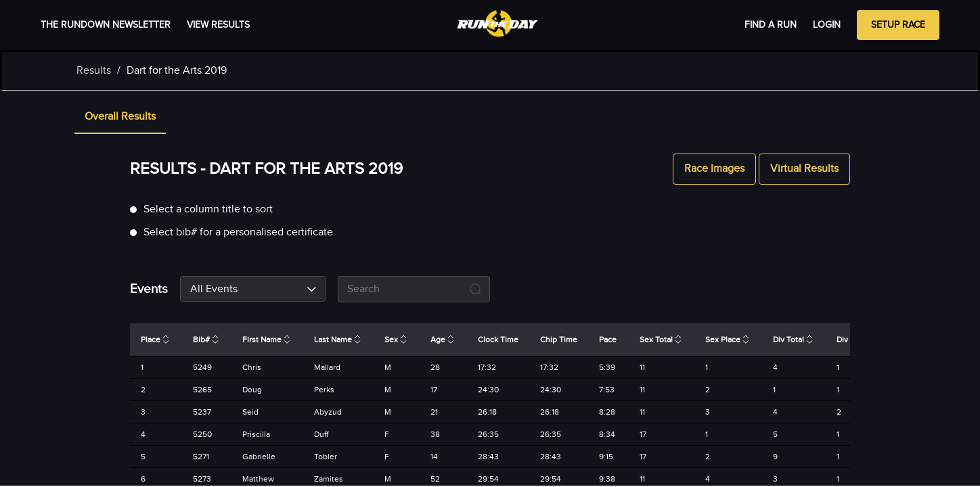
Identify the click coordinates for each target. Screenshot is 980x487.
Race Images (714, 169)
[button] (120, 118)
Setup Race (898, 25)
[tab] (120, 118)
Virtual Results (804, 169)
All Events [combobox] (214, 289)
